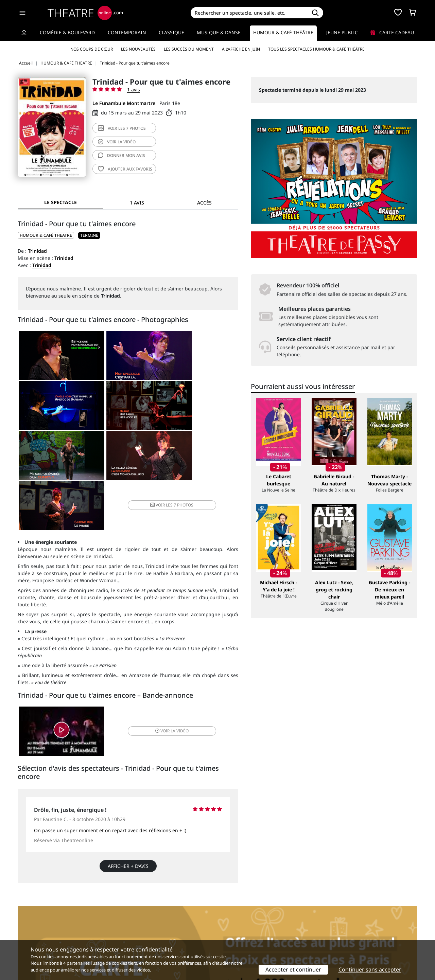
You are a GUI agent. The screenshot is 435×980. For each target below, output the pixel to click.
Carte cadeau (392, 32)
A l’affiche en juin (241, 49)
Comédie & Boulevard (67, 32)
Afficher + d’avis (128, 823)
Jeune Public (342, 32)
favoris (125, 169)
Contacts (28, 938)
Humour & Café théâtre (283, 32)
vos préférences (185, 963)
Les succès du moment (189, 49)
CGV (124, 931)
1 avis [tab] (137, 203)
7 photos (122, 128)
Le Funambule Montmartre (124, 103)
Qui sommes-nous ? (40, 916)
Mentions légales (37, 931)
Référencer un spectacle (249, 916)
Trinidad (37, 251)
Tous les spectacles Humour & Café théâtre (316, 49)
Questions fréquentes (144, 923)
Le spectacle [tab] (60, 202)
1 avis (134, 90)
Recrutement (32, 923)
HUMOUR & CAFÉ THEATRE (46, 235)
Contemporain (127, 32)
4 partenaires (76, 963)
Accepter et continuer (293, 969)
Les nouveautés (138, 49)
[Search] (249, 13)
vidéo (117, 142)
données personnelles (161, 931)
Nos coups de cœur (92, 49)
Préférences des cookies (147, 938)
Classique (171, 32)
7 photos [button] (164, 459)
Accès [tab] (204, 203)
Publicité (231, 923)
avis (121, 155)
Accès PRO (233, 931)
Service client (135, 916)
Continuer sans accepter (370, 969)
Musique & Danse (219, 32)
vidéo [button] (164, 687)
